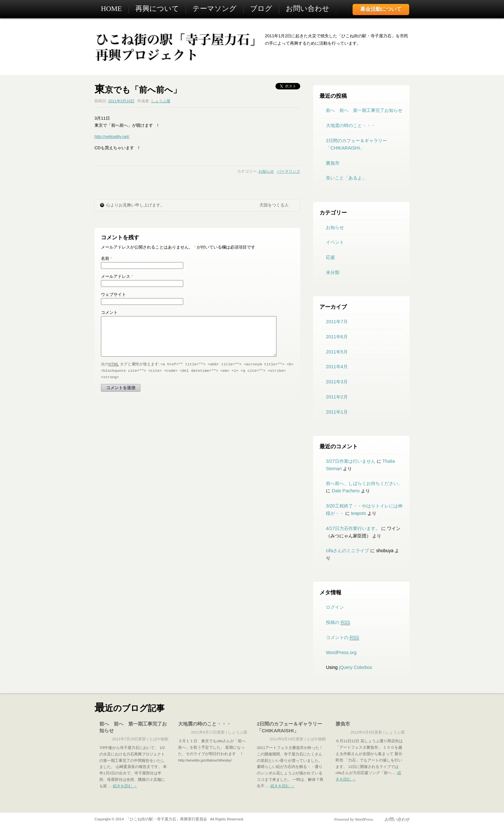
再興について (157, 9)
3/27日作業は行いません (351, 461)
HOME (111, 9)
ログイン (335, 607)
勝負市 (333, 163)
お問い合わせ (308, 9)
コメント (109, 312)
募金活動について (381, 9)
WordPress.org (341, 653)
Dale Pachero (346, 491)
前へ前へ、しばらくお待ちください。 (364, 483)
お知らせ (266, 171)
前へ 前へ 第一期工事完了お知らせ (364, 110)
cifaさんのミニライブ (347, 551)
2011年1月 (337, 412)
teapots (359, 513)
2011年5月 (337, 352)
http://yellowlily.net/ (112, 137)
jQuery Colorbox (356, 667)
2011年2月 (337, 397)
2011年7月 (337, 322)
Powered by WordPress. (354, 819)
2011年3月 (337, 382)
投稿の (338, 622)
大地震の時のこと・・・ (351, 125)
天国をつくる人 (274, 205)
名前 (107, 258)
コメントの (342, 638)
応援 (330, 257)
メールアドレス (117, 276)
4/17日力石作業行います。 (353, 528)
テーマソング (215, 9)
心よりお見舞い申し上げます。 (135, 205)
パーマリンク (289, 171)
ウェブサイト (113, 294)
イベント (335, 242)
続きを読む (125, 786)
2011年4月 (337, 367)
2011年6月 (337, 337)
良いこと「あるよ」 (346, 178)
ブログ (261, 9)
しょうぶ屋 (161, 101)
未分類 (333, 272)
